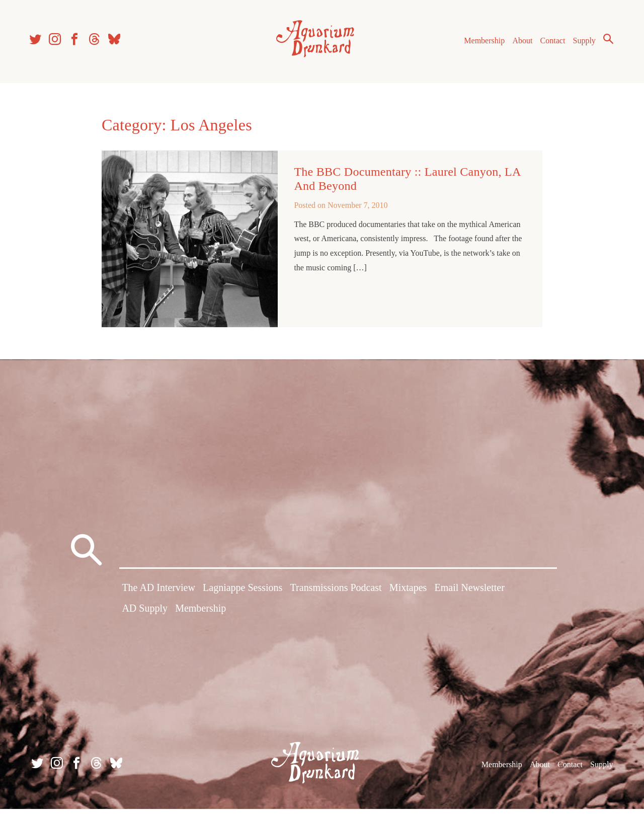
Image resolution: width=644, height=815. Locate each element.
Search (604, 43)
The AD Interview (158, 596)
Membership (480, 45)
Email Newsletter (469, 596)
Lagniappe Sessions (243, 596)
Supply (580, 45)
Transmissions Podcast (336, 596)
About (518, 45)
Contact (548, 45)
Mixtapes (408, 596)
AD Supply (145, 616)
